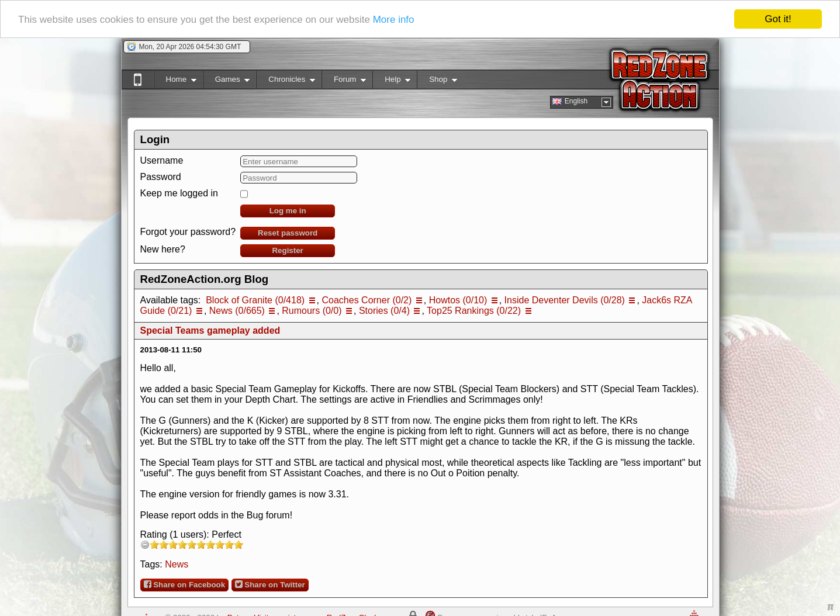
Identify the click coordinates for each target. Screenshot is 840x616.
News (177, 564)
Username (162, 160)
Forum (344, 82)
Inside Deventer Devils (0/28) (565, 300)
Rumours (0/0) (312, 311)
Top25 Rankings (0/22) (474, 311)
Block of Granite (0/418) (255, 300)
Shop (437, 82)
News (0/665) (237, 311)
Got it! (778, 19)
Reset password (288, 233)
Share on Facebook (185, 584)
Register (287, 250)
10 (238, 544)
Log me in (288, 211)
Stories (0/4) (384, 311)
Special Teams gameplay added (210, 331)
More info (394, 19)
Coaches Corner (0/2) (367, 300)
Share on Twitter (270, 584)
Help (391, 82)
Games (227, 82)
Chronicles (286, 82)
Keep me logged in (179, 193)
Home (175, 82)
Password (161, 177)
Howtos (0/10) (458, 300)
